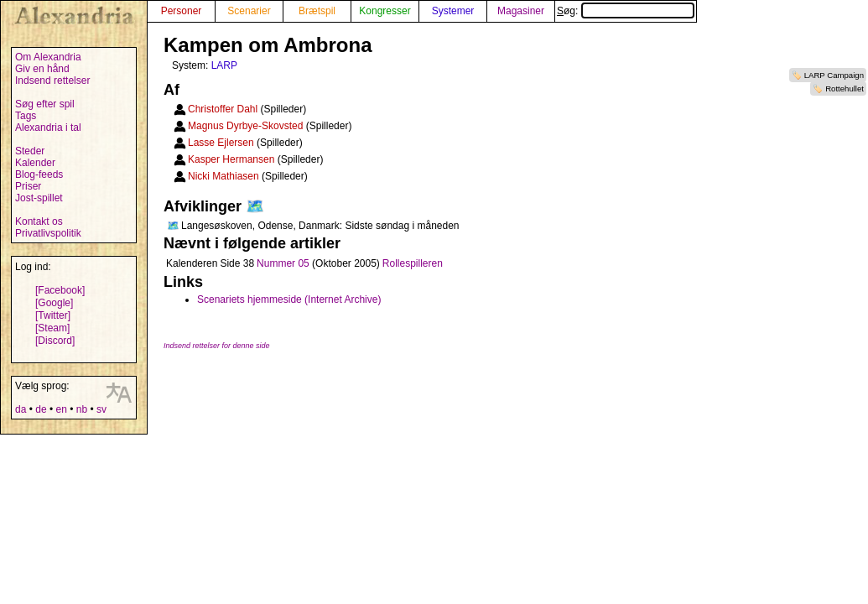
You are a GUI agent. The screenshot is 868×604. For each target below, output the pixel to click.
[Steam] (52, 328)
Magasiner (521, 11)
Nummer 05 (283, 263)
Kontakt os (39, 221)
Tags (26, 116)
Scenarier (249, 11)
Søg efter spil (45, 104)
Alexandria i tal (48, 128)
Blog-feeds (39, 174)
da (21, 409)
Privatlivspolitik (48, 233)
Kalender (35, 163)
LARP (224, 65)
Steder (30, 151)
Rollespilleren (413, 263)
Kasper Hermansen (231, 159)
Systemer (453, 11)
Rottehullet (845, 89)
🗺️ (255, 206)
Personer (182, 11)
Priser (28, 186)
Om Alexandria (48, 57)
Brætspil (317, 11)
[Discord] (55, 341)
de (41, 409)
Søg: (626, 11)
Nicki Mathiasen (223, 176)
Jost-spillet (39, 198)
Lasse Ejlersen (221, 143)
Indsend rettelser (52, 81)
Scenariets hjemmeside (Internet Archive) (289, 299)
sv (101, 409)
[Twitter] (53, 315)
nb (82, 409)
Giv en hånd (42, 69)
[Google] (54, 303)
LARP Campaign (834, 75)
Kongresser (385, 11)
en (61, 409)
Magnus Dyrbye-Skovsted (245, 126)
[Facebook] (60, 290)
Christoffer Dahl (223, 109)
